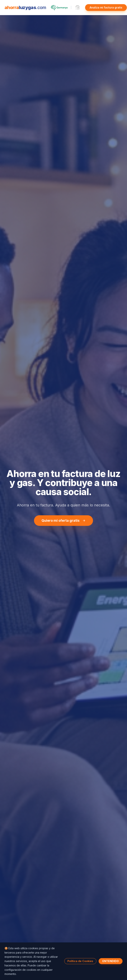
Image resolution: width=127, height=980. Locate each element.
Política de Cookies (80, 961)
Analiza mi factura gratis (106, 7)
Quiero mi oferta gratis (63, 521)
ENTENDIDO (111, 961)
